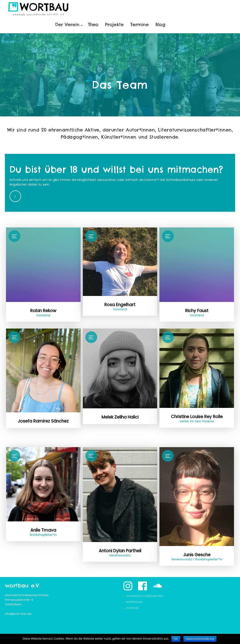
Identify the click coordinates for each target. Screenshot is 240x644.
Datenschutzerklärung (145, 596)
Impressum (134, 602)
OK (176, 639)
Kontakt (133, 608)
